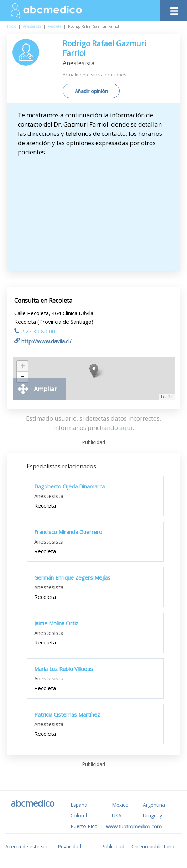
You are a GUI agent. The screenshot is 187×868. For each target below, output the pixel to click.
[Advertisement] (97, 210)
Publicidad (113, 846)
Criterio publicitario (153, 846)
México (120, 805)
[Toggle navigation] (174, 9)
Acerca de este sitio (28, 846)
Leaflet (167, 397)
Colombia (82, 815)
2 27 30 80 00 (35, 331)
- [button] (22, 377)
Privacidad (69, 846)
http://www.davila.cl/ (43, 341)
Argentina (154, 805)
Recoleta (54, 26)
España (79, 805)
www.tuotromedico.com (134, 826)
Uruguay (152, 815)
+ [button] (23, 366)
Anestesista (32, 26)
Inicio (12, 26)
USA (117, 815)
